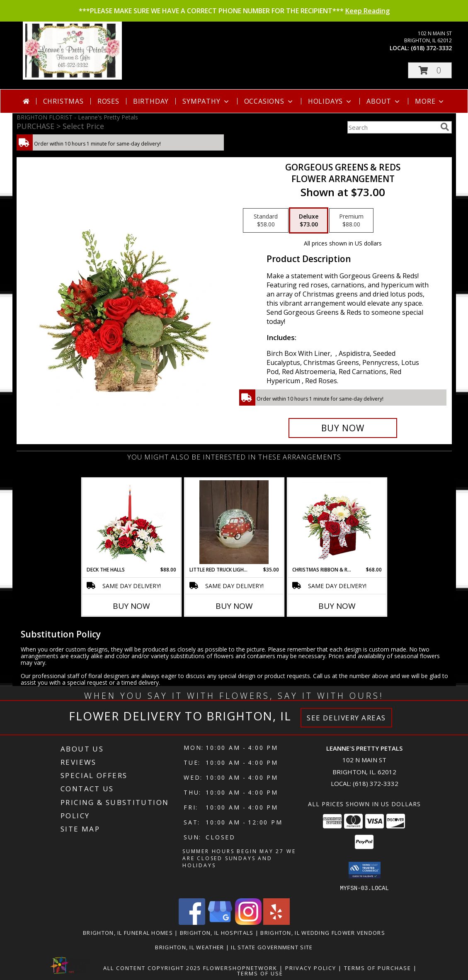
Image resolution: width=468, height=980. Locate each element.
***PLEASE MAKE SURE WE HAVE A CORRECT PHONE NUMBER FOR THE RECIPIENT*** (234, 11)
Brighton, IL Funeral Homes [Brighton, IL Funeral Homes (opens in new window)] (128, 932)
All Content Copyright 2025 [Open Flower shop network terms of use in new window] (152, 968)
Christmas (63, 101)
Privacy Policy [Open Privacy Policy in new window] (311, 968)
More (430, 101)
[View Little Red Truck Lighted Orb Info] (234, 522)
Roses (108, 101)
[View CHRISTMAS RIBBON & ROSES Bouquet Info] (337, 522)
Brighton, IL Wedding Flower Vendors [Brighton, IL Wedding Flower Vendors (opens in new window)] (323, 932)
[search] (445, 127)
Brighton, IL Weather (189, 947)
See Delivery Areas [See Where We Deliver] (346, 718)
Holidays (330, 101)
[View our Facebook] (192, 922)
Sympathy (206, 101)
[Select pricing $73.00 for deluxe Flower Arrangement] (309, 221)
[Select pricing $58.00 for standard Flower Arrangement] (266, 221)
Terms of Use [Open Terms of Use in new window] (260, 973)
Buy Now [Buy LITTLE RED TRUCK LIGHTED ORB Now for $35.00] (234, 606)
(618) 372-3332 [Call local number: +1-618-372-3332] (431, 48)
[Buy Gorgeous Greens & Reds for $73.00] (343, 428)
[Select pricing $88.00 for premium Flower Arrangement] (351, 221)
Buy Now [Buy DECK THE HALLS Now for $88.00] (131, 606)
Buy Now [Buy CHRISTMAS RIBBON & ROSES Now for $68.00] (337, 606)
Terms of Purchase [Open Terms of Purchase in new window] (378, 968)
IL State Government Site (272, 947)
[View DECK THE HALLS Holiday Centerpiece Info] (131, 522)
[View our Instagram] (248, 922)
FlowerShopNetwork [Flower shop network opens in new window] (240, 968)
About (384, 101)
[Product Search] (392, 127)
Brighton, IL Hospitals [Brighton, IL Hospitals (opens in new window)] (217, 932)
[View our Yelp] (276, 922)
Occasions (269, 101)
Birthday (151, 101)
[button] (430, 70)
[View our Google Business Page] (220, 922)
